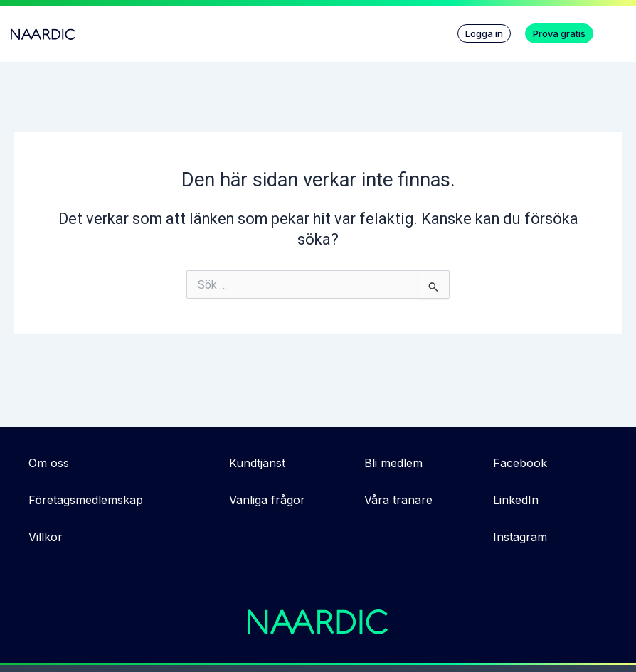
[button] (618, 30)
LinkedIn (516, 500)
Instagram (520, 537)
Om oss (49, 463)
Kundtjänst (257, 463)
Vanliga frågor (267, 500)
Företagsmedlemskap (86, 500)
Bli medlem (393, 463)
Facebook (520, 463)
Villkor (46, 537)
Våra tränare (398, 500)
